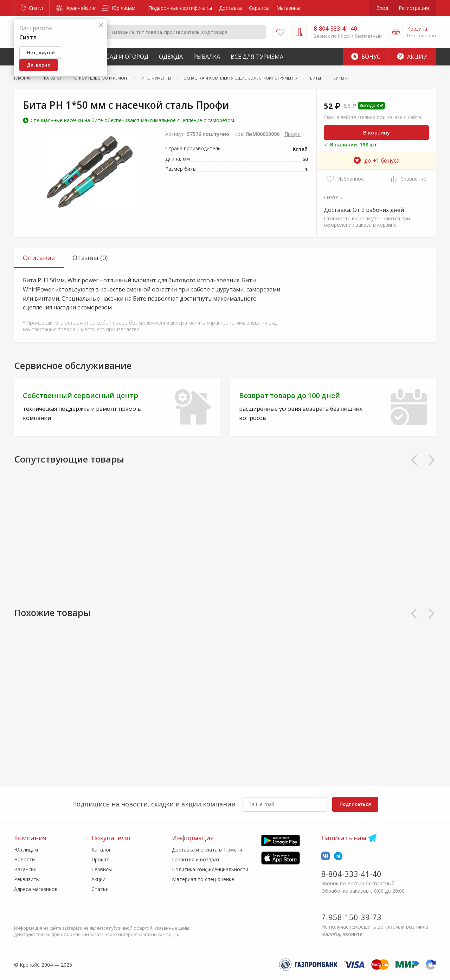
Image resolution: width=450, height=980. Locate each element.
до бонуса (377, 161)
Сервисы (259, 8)
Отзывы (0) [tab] (90, 258)
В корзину (377, 132)
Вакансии (25, 869)
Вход (382, 8)
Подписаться (355, 804)
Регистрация (414, 8)
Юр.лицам (119, 8)
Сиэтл (32, 8)
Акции (412, 57)
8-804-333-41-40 (351, 874)
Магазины (288, 8)
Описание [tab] (39, 258)
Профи (292, 134)
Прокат (100, 859)
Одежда (171, 57)
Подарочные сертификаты (180, 8)
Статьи (100, 889)
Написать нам (344, 838)
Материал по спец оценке (203, 879)
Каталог (101, 850)
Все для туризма (257, 57)
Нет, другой (41, 52)
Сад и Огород (127, 57)
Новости (24, 859)
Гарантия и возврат (196, 859)
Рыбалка (207, 57)
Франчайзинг (76, 8)
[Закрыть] (101, 26)
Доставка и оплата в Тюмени (207, 850)
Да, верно (38, 65)
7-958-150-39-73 (351, 917)
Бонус (366, 57)
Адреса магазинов (36, 889)
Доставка (230, 8)
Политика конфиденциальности (210, 869)
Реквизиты (27, 879)
